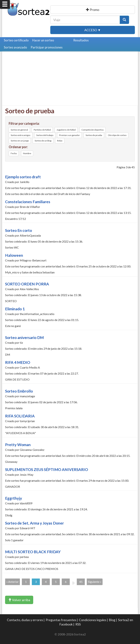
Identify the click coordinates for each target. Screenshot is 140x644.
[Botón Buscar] (124, 20)
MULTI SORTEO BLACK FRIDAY (33, 552)
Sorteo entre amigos (21, 135)
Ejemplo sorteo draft (23, 177)
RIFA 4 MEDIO (18, 362)
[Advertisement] (70, 80)
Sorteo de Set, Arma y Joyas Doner (34, 523)
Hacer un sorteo (43, 40)
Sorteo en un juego (20, 141)
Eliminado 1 (15, 309)
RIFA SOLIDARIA (20, 416)
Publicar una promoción (93, 10)
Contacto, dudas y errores (25, 620)
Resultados (81, 40)
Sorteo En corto (18, 230)
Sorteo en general (19, 130)
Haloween (14, 255)
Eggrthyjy (14, 498)
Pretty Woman (18, 445)
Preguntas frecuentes (61, 620)
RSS (78, 624)
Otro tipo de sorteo (117, 135)
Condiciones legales (93, 620)
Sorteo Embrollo (19, 391)
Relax (60, 141)
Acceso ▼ (93, 30)
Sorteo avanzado (15, 47)
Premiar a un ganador (69, 135)
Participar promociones (47, 47)
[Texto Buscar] (85, 20)
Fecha (14, 153)
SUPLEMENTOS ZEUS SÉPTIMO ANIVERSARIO (47, 470)
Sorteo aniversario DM (24, 338)
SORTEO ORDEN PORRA (27, 284)
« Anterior (13, 582)
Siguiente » (95, 582)
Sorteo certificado (16, 40)
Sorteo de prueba (94, 135)
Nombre (27, 153)
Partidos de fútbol (42, 130)
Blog (112, 620)
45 (81, 582)
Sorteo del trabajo (45, 135)
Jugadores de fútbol (66, 130)
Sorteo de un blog (43, 141)
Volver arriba (19, 600)
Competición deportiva (92, 130)
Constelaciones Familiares (28, 202)
